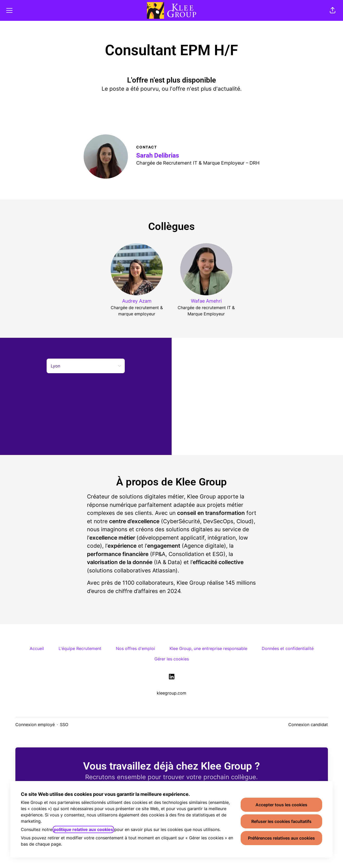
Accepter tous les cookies (281, 805)
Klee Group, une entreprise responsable (208, 648)
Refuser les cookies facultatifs (281, 821)
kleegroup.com (171, 693)
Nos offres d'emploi (135, 648)
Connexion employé (35, 725)
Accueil (37, 648)
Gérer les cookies (172, 659)
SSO (64, 725)
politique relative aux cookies (83, 829)
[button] (333, 10)
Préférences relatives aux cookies (281, 838)
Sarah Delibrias (158, 155)
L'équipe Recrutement (80, 648)
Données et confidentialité (288, 648)
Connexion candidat (308, 725)
